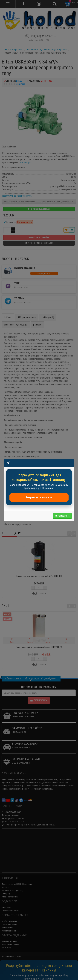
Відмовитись (62, 516)
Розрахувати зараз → (39, 497)
